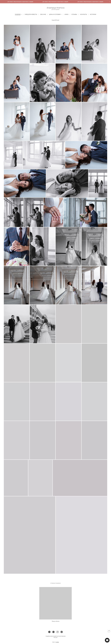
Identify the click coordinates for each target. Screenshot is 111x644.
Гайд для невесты (31, 14)
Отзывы (74, 14)
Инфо (67, 14)
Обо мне (43, 14)
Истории (93, 14)
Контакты (84, 14)
